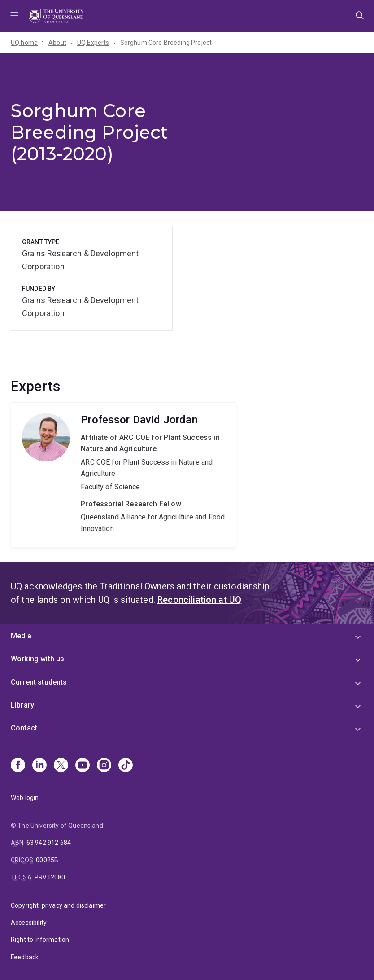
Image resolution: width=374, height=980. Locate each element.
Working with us (37, 659)
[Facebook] (18, 766)
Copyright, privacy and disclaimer (58, 905)
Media (21, 636)
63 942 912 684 (49, 843)
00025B (47, 860)
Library (22, 705)
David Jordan (124, 475)
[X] (61, 766)
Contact (24, 728)
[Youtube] (83, 766)
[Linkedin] (39, 766)
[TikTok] (126, 766)
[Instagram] (104, 766)
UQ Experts (93, 43)
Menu (14, 16)
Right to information (40, 940)
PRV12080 (50, 877)
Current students (39, 682)
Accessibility (29, 923)
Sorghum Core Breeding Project (166, 43)
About (57, 43)
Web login (25, 798)
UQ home (24, 43)
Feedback (25, 957)
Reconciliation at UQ (199, 600)
